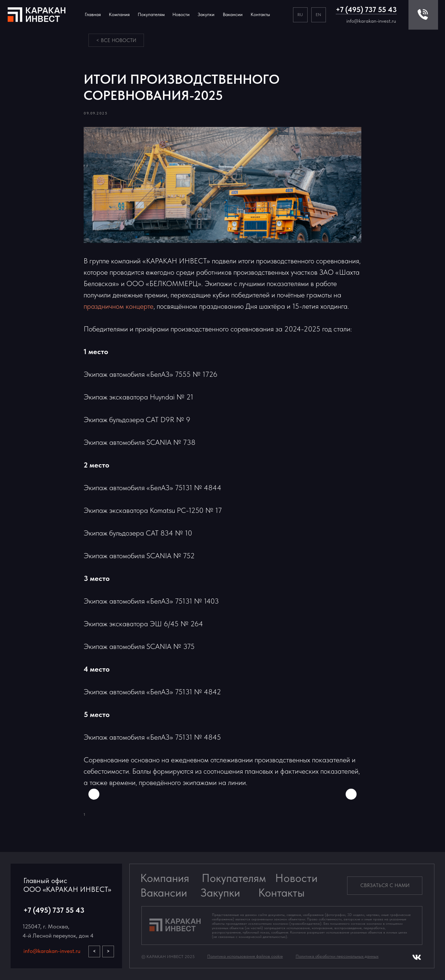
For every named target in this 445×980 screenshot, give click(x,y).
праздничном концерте (119, 306)
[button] (385, 886)
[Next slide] (351, 794)
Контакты (260, 14)
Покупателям (234, 878)
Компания (119, 14)
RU (300, 14)
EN (318, 14)
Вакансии (164, 893)
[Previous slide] (94, 794)
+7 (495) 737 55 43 (366, 10)
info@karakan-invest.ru (371, 21)
